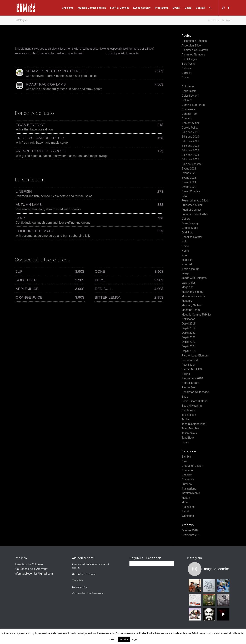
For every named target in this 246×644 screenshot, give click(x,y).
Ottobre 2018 (190, 530)
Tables (185, 419)
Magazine (187, 287)
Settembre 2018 (191, 535)
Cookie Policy (190, 128)
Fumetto (187, 484)
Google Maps (190, 228)
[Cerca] (210, 8)
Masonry (187, 301)
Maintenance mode (193, 296)
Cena (185, 461)
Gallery (186, 219)
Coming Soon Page (194, 105)
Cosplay (187, 475)
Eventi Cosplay (191, 191)
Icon (184, 255)
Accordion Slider (192, 46)
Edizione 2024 (190, 155)
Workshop (188, 516)
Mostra (186, 498)
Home (185, 246)
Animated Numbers (193, 55)
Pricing (186, 374)
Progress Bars (190, 383)
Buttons (186, 68)
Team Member (190, 428)
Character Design (192, 466)
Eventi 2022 (189, 173)
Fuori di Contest (191, 210)
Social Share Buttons (194, 401)
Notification (188, 319)
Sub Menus (189, 410)
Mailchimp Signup (192, 292)
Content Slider (190, 123)
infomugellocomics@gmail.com (34, 574)
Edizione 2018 (190, 132)
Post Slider (188, 365)
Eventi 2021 (189, 169)
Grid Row (187, 232)
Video (185, 442)
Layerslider (188, 283)
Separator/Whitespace (195, 392)
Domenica (188, 479)
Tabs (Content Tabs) (194, 424)
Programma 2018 (192, 378)
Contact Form (190, 114)
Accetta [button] (124, 639)
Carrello (186, 73)
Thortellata (77, 580)
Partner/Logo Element (195, 356)
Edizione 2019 (190, 137)
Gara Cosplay (190, 223)
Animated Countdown (195, 50)
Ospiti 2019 (189, 328)
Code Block (189, 91)
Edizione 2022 (190, 146)
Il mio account (190, 269)
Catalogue (21, 20)
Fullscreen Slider (192, 205)
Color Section (190, 96)
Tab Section (189, 415)
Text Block (188, 438)
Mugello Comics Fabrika (196, 315)
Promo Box (188, 387)
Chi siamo (188, 86)
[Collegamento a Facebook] (229, 8)
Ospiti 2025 (189, 351)
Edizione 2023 (190, 150)
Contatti (186, 118)
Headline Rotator (192, 237)
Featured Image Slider (195, 201)
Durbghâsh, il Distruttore (84, 574)
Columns (187, 100)
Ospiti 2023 (189, 342)
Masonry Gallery (192, 305)
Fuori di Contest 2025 (195, 214)
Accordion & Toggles (194, 41)
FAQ (184, 196)
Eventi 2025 (189, 187)
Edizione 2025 (190, 159)
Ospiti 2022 (189, 337)
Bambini (187, 457)
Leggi (134, 639)
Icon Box (187, 260)
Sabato (186, 511)
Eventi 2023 (189, 178)
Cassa (185, 77)
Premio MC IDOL (192, 369)
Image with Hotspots (194, 278)
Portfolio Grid (190, 360)
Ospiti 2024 (189, 346)
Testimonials (189, 433)
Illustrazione (189, 489)
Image (185, 273)
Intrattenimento (191, 493)
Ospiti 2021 (189, 333)
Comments (188, 109)
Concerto (187, 470)
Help (184, 241)
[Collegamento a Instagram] (223, 8)
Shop (185, 397)
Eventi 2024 (189, 182)
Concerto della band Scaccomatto (88, 593)
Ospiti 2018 (189, 324)
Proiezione (188, 507)
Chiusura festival (80, 587)
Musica (186, 502)
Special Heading (192, 406)
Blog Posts (188, 64)
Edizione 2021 (190, 141)
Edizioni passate (192, 164)
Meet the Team (191, 310)
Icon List (187, 264)
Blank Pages (189, 59)
